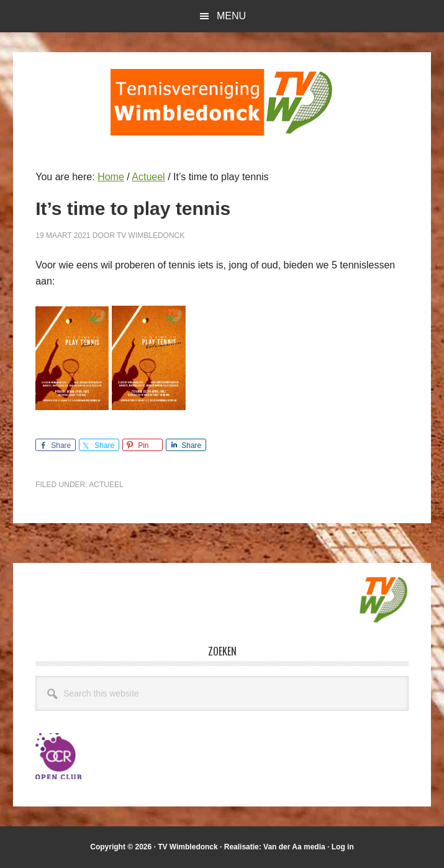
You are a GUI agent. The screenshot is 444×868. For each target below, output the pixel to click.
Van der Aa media (294, 847)
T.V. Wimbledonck (222, 102)
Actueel (106, 485)
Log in (343, 847)
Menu (231, 16)
